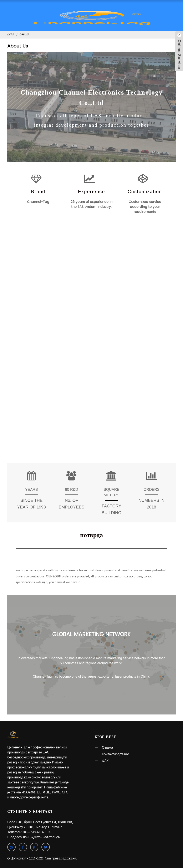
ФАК (105, 761)
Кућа (11, 34)
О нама (24, 34)
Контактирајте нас (116, 754)
